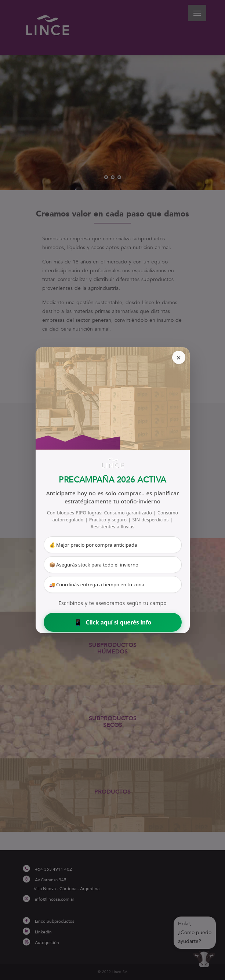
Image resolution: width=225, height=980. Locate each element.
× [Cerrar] (179, 357)
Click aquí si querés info (113, 622)
